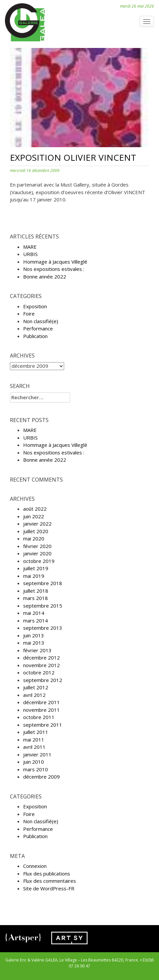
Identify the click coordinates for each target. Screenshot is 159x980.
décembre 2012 (41, 658)
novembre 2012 (41, 665)
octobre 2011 (39, 717)
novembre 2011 (41, 710)
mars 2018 (36, 598)
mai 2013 (34, 643)
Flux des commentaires (50, 881)
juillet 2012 (36, 687)
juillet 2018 (36, 591)
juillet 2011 (36, 732)
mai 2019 (34, 576)
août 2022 (35, 509)
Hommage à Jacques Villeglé (55, 262)
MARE (30, 247)
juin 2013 (34, 635)
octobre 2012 (39, 672)
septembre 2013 (43, 628)
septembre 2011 (43, 725)
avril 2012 (34, 695)
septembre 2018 (43, 583)
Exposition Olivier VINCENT (73, 157)
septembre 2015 (43, 606)
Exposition (35, 306)
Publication (35, 336)
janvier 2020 (37, 553)
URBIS (30, 254)
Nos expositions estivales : (54, 269)
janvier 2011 (37, 754)
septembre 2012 (43, 680)
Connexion (35, 866)
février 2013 (37, 650)
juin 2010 (34, 762)
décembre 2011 (41, 702)
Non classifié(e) (41, 321)
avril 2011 (34, 747)
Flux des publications (47, 873)
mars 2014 (36, 620)
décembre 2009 (41, 777)
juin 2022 (34, 516)
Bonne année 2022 (45, 277)
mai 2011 (34, 740)
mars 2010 (36, 769)
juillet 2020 (36, 531)
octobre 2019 (39, 561)
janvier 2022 (37, 524)
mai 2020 (34, 538)
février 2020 (37, 546)
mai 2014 (34, 613)
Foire (29, 314)
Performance (38, 328)
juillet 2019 (36, 568)
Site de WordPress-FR (49, 888)
